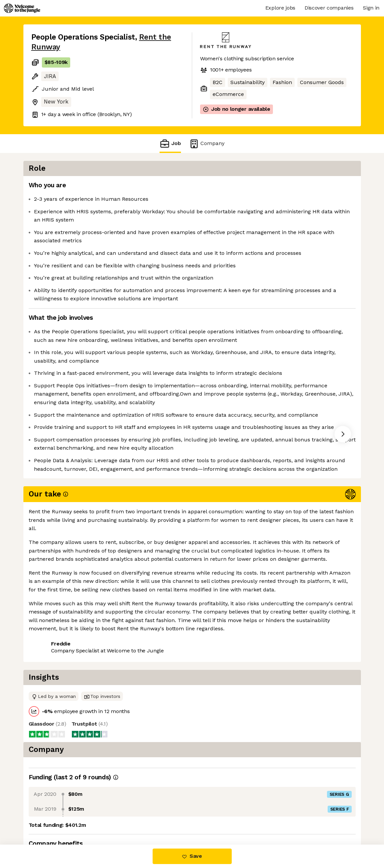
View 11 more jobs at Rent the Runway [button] (125, 663)
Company (207, 144)
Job (170, 144)
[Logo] (22, 8)
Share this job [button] (49, 663)
